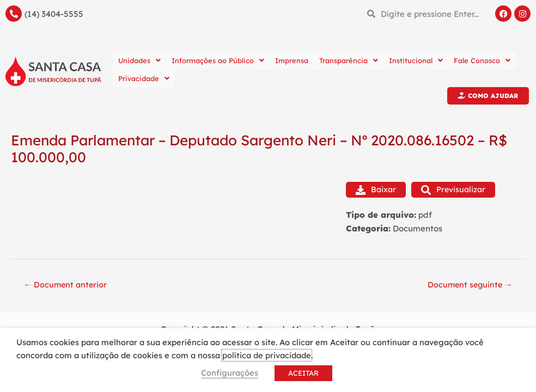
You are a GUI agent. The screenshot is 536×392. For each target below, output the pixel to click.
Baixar (376, 190)
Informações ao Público (218, 60)
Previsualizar (456, 190)
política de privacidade (267, 355)
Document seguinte (468, 286)
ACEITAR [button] (303, 373)
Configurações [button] (230, 373)
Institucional (416, 60)
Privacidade (144, 78)
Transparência (349, 60)
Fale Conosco (482, 60)
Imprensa (292, 60)
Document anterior (67, 286)
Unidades (139, 60)
